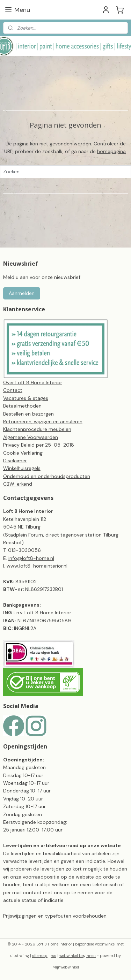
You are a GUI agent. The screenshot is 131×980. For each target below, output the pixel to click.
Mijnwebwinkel (66, 967)
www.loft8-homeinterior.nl (37, 566)
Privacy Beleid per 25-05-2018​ (39, 445)
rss (53, 956)
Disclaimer (15, 461)
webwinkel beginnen (78, 956)
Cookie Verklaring (23, 453)
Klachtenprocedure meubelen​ (37, 429)
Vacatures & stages (26, 398)
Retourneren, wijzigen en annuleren (43, 421)
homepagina (111, 151)
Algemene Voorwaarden (31, 437)
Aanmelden (22, 293)
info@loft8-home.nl (31, 558)
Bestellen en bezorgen (28, 414)
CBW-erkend (18, 484)
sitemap (40, 956)
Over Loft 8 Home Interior (33, 382)
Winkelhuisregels (22, 468)
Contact (13, 390)
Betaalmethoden (22, 406)
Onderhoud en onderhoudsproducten (47, 476)
